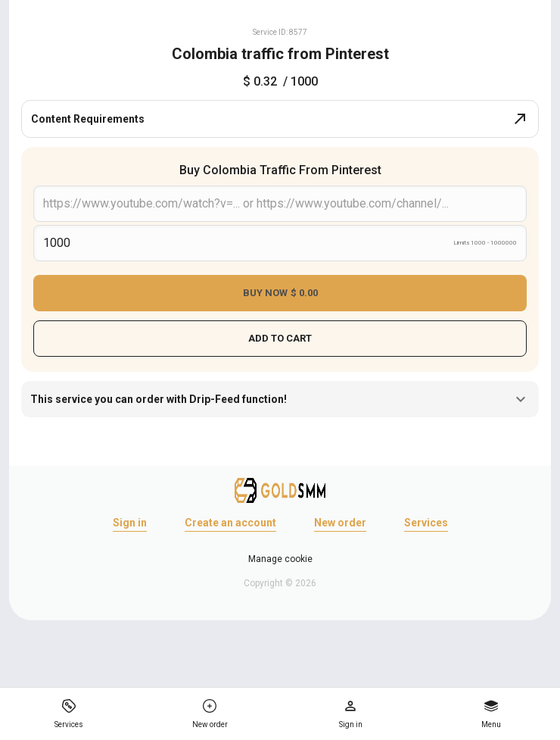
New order (340, 523)
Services (426, 523)
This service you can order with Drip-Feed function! (280, 399)
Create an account (230, 523)
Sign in (130, 523)
